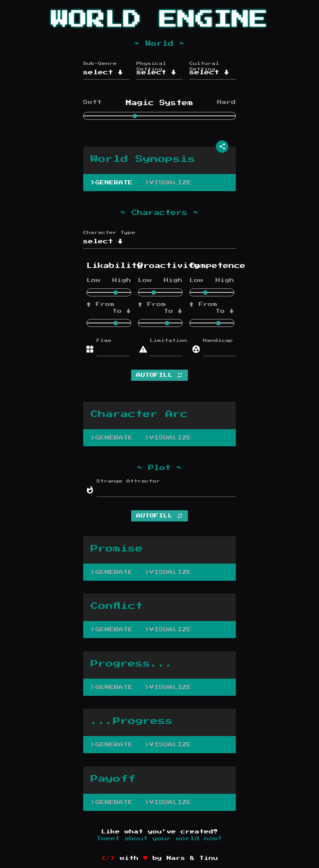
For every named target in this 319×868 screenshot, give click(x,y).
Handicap (216, 341)
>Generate (112, 183)
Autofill (159, 375)
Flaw (104, 341)
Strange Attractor (128, 481)
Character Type (109, 233)
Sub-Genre (100, 64)
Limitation (163, 341)
